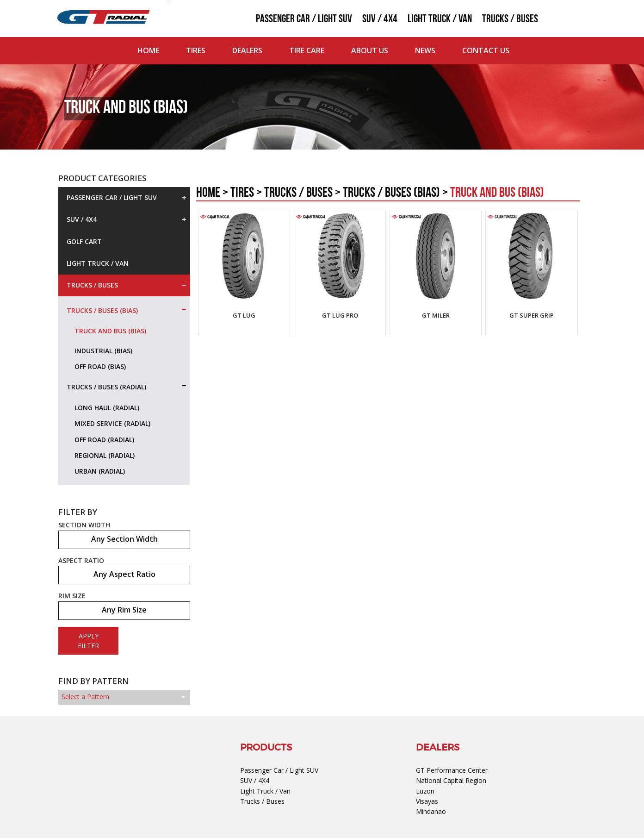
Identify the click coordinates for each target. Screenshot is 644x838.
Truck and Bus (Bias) (110, 331)
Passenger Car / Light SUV (304, 19)
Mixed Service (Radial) (112, 423)
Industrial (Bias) (103, 351)
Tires (196, 50)
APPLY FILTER (88, 641)
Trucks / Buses (510, 19)
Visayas (427, 801)
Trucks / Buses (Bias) (103, 311)
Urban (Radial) (100, 471)
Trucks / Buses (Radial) (108, 387)
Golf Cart (84, 241)
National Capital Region (451, 780)
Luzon (425, 791)
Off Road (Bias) (100, 366)
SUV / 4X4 (380, 19)
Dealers (247, 50)
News (425, 50)
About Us (370, 50)
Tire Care (307, 50)
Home (148, 50)
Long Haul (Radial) (107, 408)
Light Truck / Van (440, 19)
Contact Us (486, 50)
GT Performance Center (452, 770)
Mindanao (431, 811)
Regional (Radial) (105, 455)
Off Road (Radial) (104, 440)
